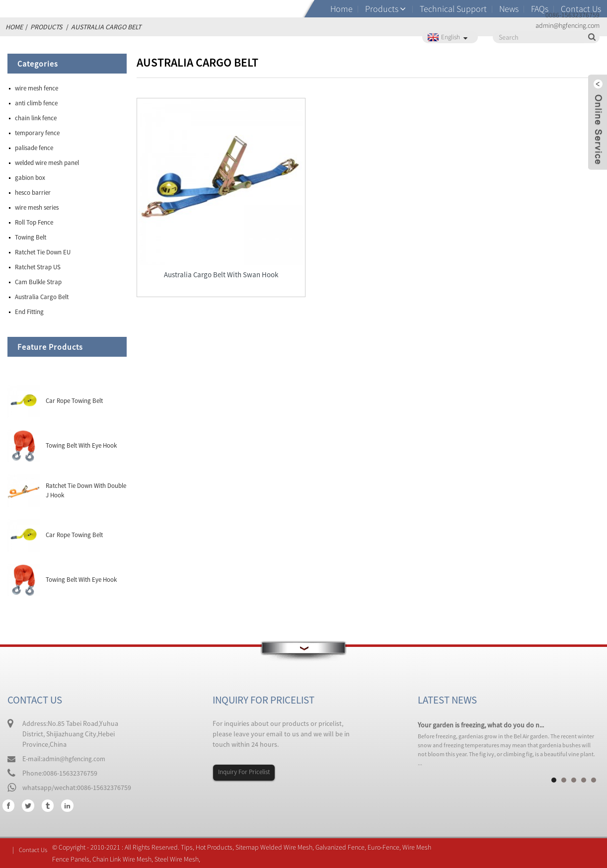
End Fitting (29, 312)
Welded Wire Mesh (288, 847)
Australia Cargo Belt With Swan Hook (212, 262)
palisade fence (34, 148)
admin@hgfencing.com (76, 759)
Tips (189, 847)
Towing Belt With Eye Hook (81, 445)
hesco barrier (33, 193)
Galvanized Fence (342, 847)
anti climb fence (36, 103)
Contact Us (581, 9)
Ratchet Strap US (38, 267)
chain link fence (36, 118)
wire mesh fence (37, 88)
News (509, 9)
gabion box (30, 178)
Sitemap (249, 847)
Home (341, 9)
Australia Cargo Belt (42, 297)
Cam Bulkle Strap (38, 282)
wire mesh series (37, 207)
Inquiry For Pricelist (247, 772)
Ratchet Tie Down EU (43, 252)
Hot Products (216, 847)
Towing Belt (31, 237)
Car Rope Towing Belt (74, 401)
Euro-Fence (385, 847)
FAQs (540, 9)
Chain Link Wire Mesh (124, 859)
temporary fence (37, 133)
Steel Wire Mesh (179, 859)
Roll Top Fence (34, 222)
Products (382, 9)
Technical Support (453, 9)
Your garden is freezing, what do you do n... (481, 725)
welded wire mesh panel (47, 163)
